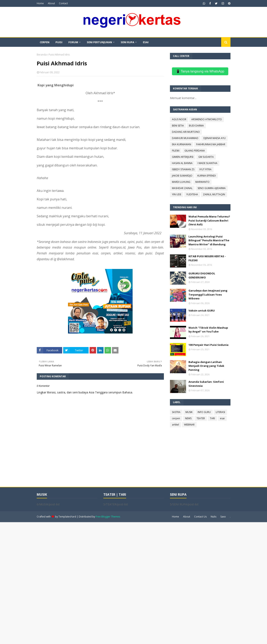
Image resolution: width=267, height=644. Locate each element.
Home (40, 3)
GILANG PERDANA (195, 151)
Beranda (42, 55)
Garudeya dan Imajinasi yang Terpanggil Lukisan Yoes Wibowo (208, 294)
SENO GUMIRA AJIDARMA (212, 188)
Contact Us (200, 517)
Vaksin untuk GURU (202, 310)
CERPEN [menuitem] (45, 42)
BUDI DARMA (196, 126)
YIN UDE (177, 194)
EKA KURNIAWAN (182, 144)
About (51, 3)
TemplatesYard (67, 517)
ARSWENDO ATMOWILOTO (207, 119)
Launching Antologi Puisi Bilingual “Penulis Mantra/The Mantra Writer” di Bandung (209, 240)
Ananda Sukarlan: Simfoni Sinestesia (206, 384)
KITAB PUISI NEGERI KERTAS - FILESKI (207, 258)
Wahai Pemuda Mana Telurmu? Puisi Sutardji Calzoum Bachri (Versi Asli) (209, 220)
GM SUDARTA (206, 157)
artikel (175, 425)
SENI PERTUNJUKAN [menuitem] (99, 42)
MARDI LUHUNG (181, 182)
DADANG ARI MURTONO (186, 132)
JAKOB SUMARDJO (182, 176)
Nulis (214, 517)
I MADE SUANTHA (207, 163)
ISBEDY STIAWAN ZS (183, 169)
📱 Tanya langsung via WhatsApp (200, 71)
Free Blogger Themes (108, 517)
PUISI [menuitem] (59, 42)
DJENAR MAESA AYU (215, 138)
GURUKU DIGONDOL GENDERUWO (202, 275)
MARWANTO (202, 182)
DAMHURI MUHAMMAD (185, 138)
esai (222, 418)
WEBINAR (189, 425)
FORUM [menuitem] (73, 42)
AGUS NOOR (179, 119)
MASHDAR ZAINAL (182, 188)
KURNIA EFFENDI (207, 176)
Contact (63, 3)
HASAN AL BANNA (182, 163)
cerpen (176, 418)
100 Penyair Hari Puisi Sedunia (208, 345)
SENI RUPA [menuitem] (127, 42)
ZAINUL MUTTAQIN (214, 194)
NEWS (188, 418)
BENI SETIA (178, 126)
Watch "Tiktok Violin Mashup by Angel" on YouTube (208, 330)
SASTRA (176, 412)
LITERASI (220, 412)
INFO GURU (204, 412)
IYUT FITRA (205, 169)
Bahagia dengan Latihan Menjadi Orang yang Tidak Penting (206, 366)
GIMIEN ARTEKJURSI (183, 157)
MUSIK (189, 412)
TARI (212, 418)
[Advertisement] (121, 583)
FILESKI (176, 151)
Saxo (223, 517)
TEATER (201, 418)
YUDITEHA (192, 194)
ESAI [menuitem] (146, 42)
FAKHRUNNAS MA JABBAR (211, 144)
